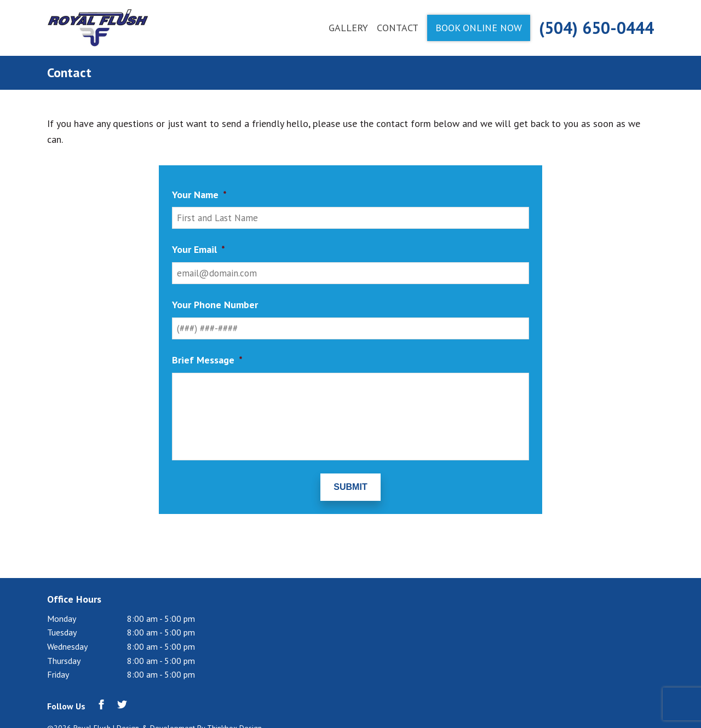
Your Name (199, 195)
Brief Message (207, 360)
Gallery (348, 28)
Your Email (199, 249)
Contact (398, 28)
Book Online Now (479, 28)
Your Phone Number (215, 305)
